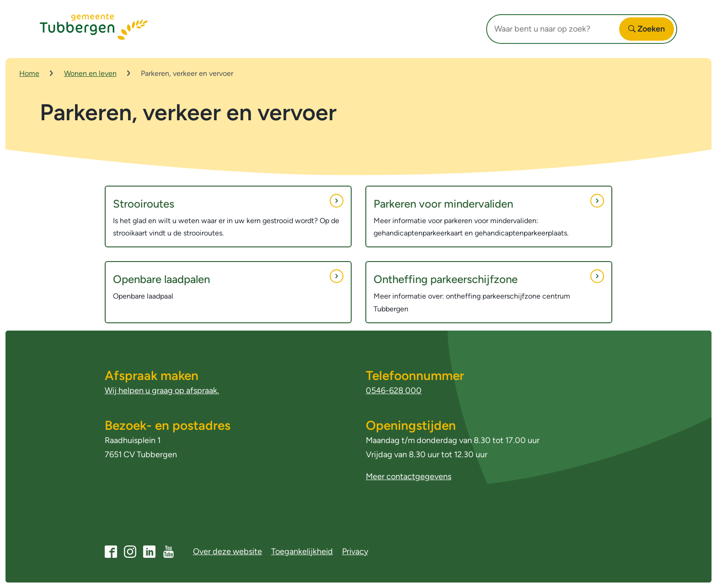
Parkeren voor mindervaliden (489, 202)
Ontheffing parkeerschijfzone (489, 278)
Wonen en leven (90, 73)
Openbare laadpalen (228, 278)
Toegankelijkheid (302, 551)
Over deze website (227, 551)
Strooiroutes (228, 202)
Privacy (355, 551)
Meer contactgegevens (409, 476)
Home (29, 73)
